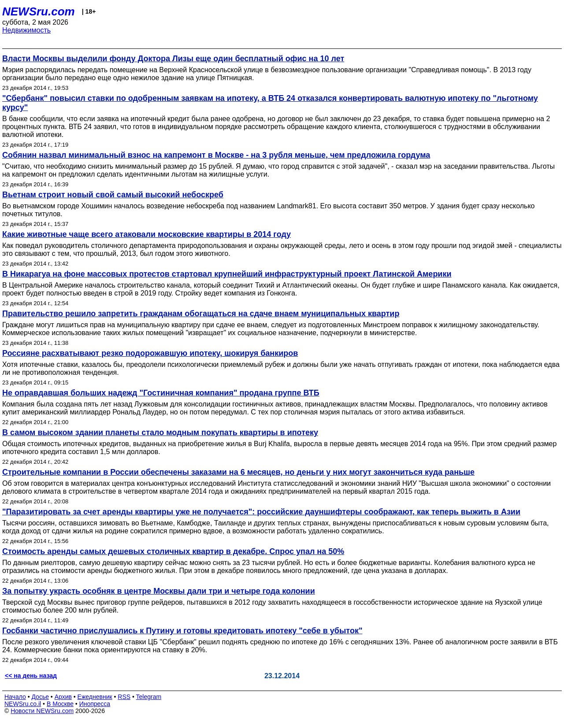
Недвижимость (26, 30)
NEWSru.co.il (23, 704)
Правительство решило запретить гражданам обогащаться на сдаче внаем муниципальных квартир (201, 314)
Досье (40, 697)
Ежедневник (95, 697)
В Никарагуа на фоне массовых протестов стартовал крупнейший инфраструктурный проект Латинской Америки (227, 274)
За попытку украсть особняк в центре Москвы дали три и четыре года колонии (159, 591)
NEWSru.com (39, 11)
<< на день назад (31, 676)
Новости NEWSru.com (42, 711)
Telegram (149, 697)
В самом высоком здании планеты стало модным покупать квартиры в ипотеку (160, 432)
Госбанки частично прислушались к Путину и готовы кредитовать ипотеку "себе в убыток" (182, 631)
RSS (124, 697)
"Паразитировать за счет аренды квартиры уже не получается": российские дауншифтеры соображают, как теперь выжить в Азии (261, 512)
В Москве (60, 704)
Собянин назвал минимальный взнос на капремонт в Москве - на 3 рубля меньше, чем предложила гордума (216, 155)
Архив (63, 697)
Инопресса (95, 704)
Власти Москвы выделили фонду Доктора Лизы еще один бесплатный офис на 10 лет (173, 59)
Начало (15, 697)
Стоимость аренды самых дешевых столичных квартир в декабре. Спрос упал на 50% (173, 551)
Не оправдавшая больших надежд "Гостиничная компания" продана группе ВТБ (161, 393)
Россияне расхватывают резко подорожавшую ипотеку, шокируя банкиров (150, 353)
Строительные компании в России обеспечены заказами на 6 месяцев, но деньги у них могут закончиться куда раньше (238, 472)
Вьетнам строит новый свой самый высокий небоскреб (113, 195)
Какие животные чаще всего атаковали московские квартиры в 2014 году (147, 234)
